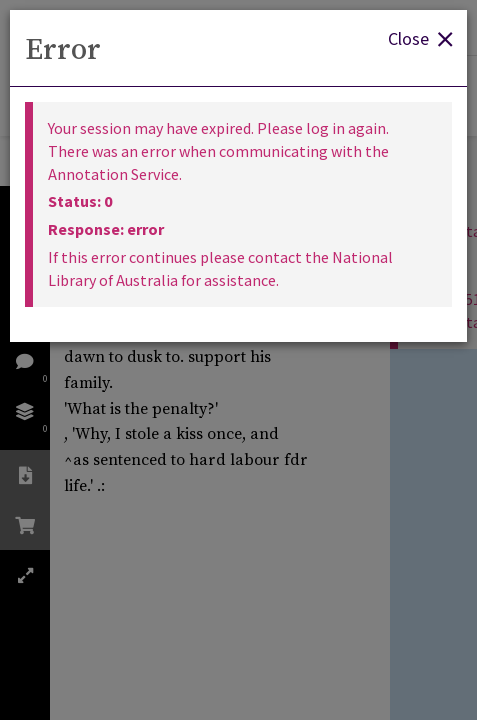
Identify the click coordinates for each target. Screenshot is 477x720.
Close (420, 37)
